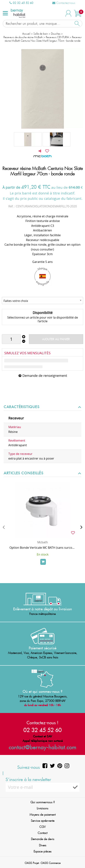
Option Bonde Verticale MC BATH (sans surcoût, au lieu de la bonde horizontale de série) (42, 548)
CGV (42, 827)
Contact (42, 833)
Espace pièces (42, 851)
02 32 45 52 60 (21, 3)
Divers (43, 845)
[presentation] (4, 527)
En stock (43, 554)
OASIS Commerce (51, 863)
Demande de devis (43, 839)
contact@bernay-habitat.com (42, 747)
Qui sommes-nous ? (43, 802)
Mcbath (43, 542)
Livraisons (42, 808)
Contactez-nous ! (42, 723)
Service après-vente (43, 821)
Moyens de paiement (42, 815)
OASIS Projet (32, 863)
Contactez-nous (64, 3)
